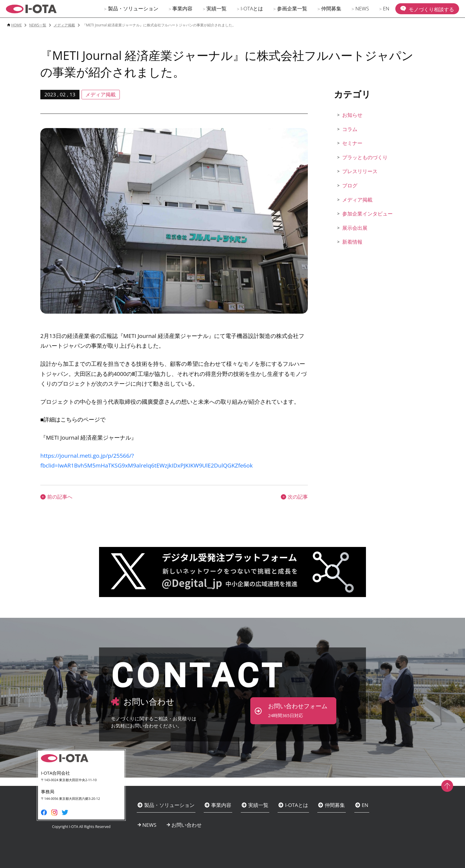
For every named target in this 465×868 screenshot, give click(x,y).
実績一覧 (216, 8)
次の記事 (294, 497)
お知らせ (352, 115)
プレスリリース (360, 171)
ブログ (350, 185)
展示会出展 (355, 228)
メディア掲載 (357, 200)
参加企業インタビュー (367, 214)
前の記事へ (56, 497)
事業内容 (182, 8)
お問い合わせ (187, 825)
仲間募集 (331, 8)
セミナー (352, 143)
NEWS (362, 8)
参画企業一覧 (292, 8)
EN (386, 8)
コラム (350, 129)
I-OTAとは (252, 8)
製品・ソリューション (133, 8)
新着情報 (352, 242)
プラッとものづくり (365, 157)
